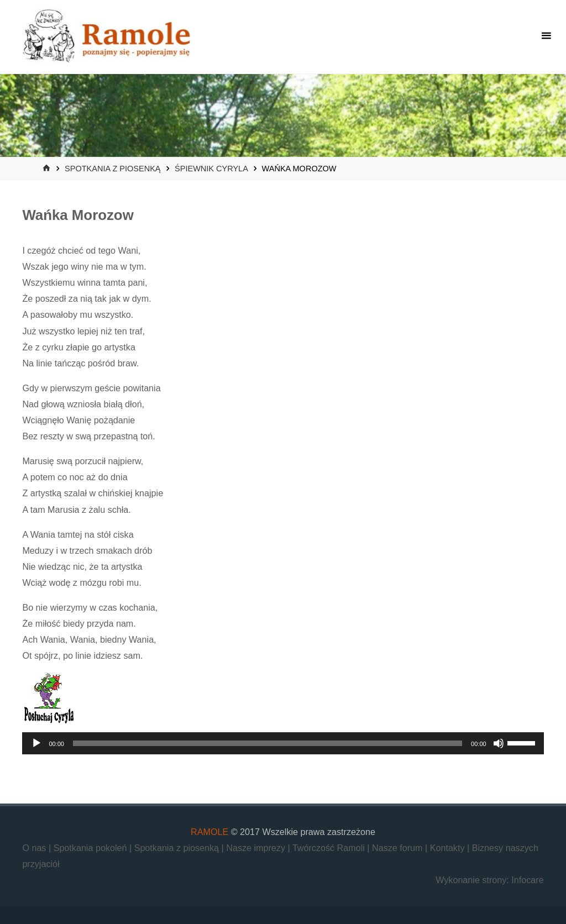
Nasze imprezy (257, 848)
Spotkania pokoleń (91, 848)
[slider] (268, 743)
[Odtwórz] (36, 743)
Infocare (527, 880)
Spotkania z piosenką (112, 169)
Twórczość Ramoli (330, 848)
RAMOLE (209, 832)
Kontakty (449, 848)
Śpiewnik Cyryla (211, 169)
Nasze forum (399, 848)
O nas (35, 848)
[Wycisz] (499, 743)
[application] (283, 743)
